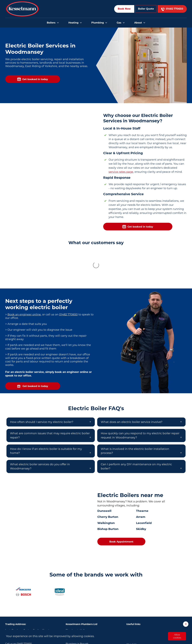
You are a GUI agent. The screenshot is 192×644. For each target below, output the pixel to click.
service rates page (121, 172)
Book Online (133, 596)
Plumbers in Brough (77, 609)
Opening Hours (135, 614)
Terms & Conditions (137, 619)
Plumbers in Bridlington (79, 604)
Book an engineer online (24, 280)
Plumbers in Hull (75, 595)
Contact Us (132, 600)
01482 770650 (68, 280)
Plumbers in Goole (76, 618)
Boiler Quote (146, 9)
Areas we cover (135, 605)
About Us (131, 610)
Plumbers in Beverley (78, 600)
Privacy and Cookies (137, 623)
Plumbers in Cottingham (80, 613)
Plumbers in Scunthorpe (79, 623)
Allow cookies (177, 636)
